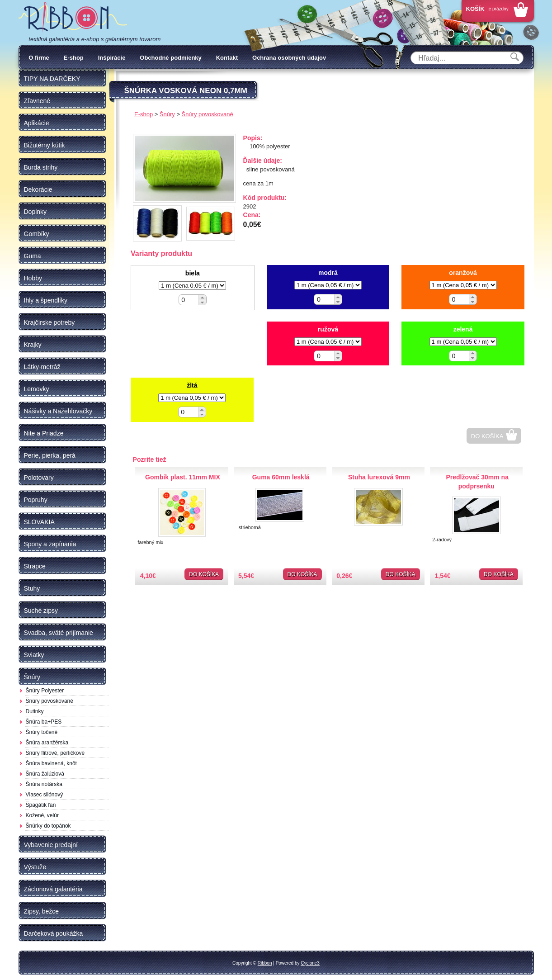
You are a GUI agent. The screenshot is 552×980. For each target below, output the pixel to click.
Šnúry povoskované (50, 701)
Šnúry (167, 114)
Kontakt (227, 58)
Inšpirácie (112, 58)
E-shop (74, 58)
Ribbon (265, 963)
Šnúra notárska (44, 784)
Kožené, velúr (42, 815)
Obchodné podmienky (171, 58)
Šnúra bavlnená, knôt (51, 763)
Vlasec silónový (45, 795)
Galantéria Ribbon (73, 18)
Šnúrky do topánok (48, 826)
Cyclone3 (310, 963)
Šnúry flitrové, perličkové (55, 753)
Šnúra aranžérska (47, 743)
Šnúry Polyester (45, 691)
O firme (39, 58)
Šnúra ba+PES (44, 722)
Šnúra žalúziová (45, 774)
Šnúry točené (42, 732)
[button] (202, 297)
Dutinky (35, 711)
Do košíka (487, 436)
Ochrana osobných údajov (289, 58)
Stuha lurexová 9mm (379, 477)
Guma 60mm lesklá (281, 477)
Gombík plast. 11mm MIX (183, 477)
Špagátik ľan (41, 805)
